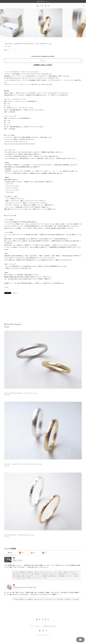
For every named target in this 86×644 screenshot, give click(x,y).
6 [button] (41, 39)
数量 (6, 50)
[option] (43, 23)
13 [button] (50, 39)
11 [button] (47, 39)
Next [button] (83, 23)
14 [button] (51, 39)
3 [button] (38, 39)
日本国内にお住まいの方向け (43, 65)
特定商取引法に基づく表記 (49, 626)
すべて (10, 553)
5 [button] (40, 39)
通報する (15, 293)
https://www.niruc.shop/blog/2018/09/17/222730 (20, 144)
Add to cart (43, 61)
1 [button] (35, 39)
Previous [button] (3, 23)
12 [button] (48, 39)
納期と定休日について (43, 1)
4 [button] (39, 39)
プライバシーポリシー (36, 626)
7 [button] (43, 39)
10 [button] (46, 39)
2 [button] (37, 39)
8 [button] (44, 39)
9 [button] (45, 39)
